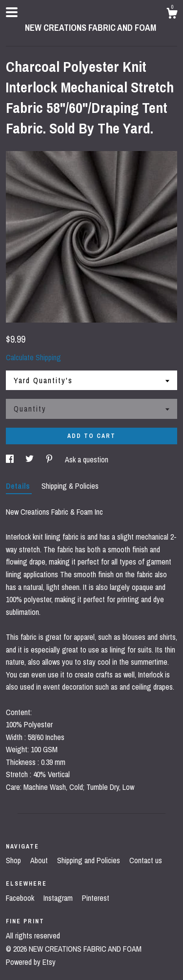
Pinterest (96, 898)
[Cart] (172, 15)
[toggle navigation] (12, 12)
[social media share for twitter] (30, 459)
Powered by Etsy (31, 962)
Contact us (146, 860)
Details (19, 486)
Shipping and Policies (90, 860)
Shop (14, 860)
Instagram (59, 898)
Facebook (21, 898)
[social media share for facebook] (11, 459)
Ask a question (87, 459)
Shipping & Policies (70, 486)
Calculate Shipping (33, 357)
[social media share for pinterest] (50, 459)
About (40, 860)
